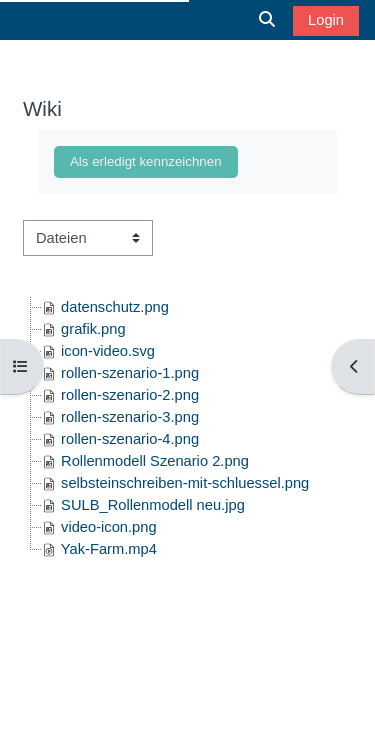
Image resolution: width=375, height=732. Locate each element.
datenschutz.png (115, 307)
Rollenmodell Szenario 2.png (155, 461)
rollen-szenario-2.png (130, 395)
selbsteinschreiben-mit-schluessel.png (185, 483)
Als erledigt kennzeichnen (146, 161)
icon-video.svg (108, 351)
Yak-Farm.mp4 (109, 549)
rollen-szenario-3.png (130, 417)
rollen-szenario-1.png (130, 373)
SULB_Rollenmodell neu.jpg (153, 505)
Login (326, 20)
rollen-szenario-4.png (130, 439)
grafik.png (93, 329)
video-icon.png (109, 527)
